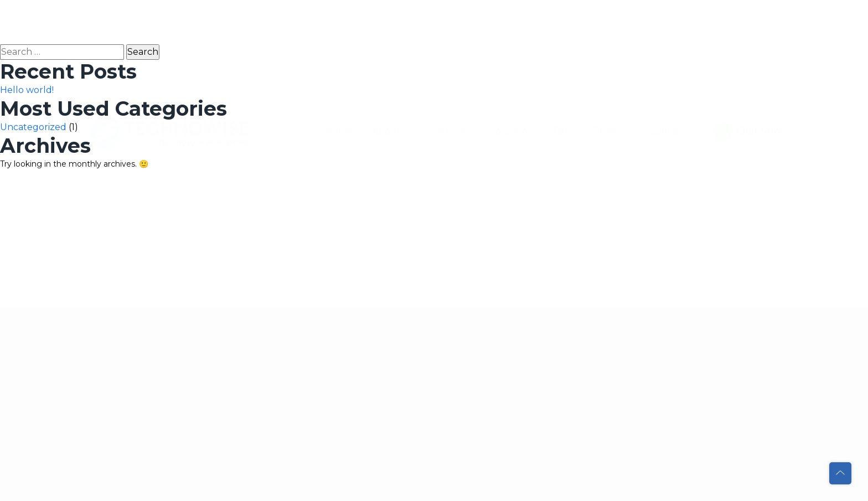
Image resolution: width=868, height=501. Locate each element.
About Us (393, 26)
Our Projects (320, 357)
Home (339, 26)
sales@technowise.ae (174, 420)
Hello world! (27, 90)
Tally (562, 26)
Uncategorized (33, 127)
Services (452, 26)
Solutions (511, 26)
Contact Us (674, 26)
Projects (611, 26)
